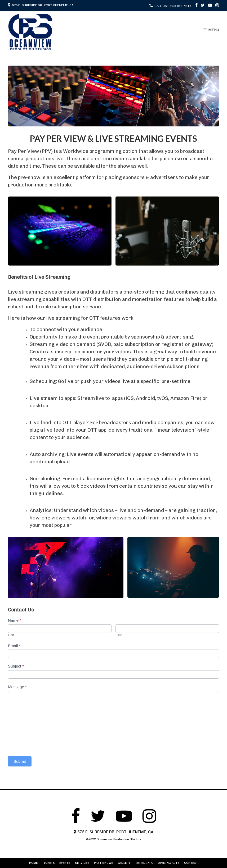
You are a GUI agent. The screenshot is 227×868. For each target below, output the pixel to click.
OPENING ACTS (169, 863)
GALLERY (124, 863)
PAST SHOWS (104, 863)
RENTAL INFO (144, 863)
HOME (33, 863)
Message (17, 687)
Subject (16, 666)
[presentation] (48, 738)
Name (15, 620)
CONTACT (191, 863)
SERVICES (82, 863)
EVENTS (65, 863)
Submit (20, 761)
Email (14, 646)
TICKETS (48, 863)
